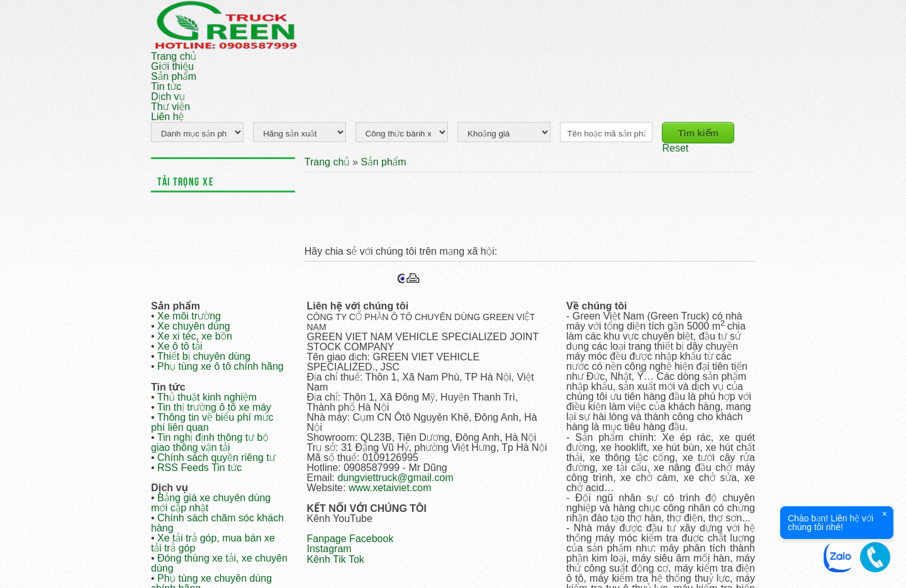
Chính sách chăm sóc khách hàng (217, 523)
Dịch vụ (168, 97)
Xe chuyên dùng (194, 326)
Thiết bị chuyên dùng (204, 356)
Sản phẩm (174, 76)
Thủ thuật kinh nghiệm (207, 397)
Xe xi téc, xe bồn (195, 336)
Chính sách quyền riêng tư (216, 458)
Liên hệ (167, 117)
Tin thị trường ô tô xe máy (214, 407)
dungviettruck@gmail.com (395, 478)
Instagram (329, 549)
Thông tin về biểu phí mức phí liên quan (212, 422)
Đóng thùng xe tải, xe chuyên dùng (219, 563)
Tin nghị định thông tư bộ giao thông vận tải (210, 442)
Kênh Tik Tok (336, 559)
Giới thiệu (172, 66)
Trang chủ (174, 56)
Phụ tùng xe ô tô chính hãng (221, 366)
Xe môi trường (189, 316)
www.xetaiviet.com (390, 488)
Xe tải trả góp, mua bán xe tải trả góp (213, 543)
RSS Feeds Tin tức (199, 468)
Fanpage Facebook (350, 539)
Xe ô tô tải (180, 346)
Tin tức (166, 86)
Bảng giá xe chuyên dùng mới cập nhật (211, 503)
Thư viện (171, 107)
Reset (675, 148)
